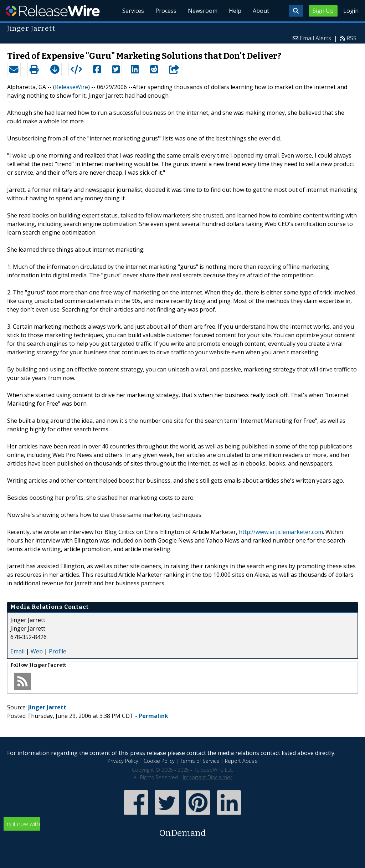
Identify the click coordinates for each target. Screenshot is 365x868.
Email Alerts (315, 38)
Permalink (153, 716)
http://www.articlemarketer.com (281, 532)
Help (235, 11)
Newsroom (203, 11)
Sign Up (323, 11)
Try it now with (182, 830)
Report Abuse (241, 761)
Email (17, 651)
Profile (58, 651)
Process (166, 11)
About (261, 11)
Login (351, 11)
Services (133, 11)
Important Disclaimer (207, 777)
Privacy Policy (123, 761)
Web (37, 651)
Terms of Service (200, 761)
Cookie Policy (159, 761)
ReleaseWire (53, 11)
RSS (351, 38)
